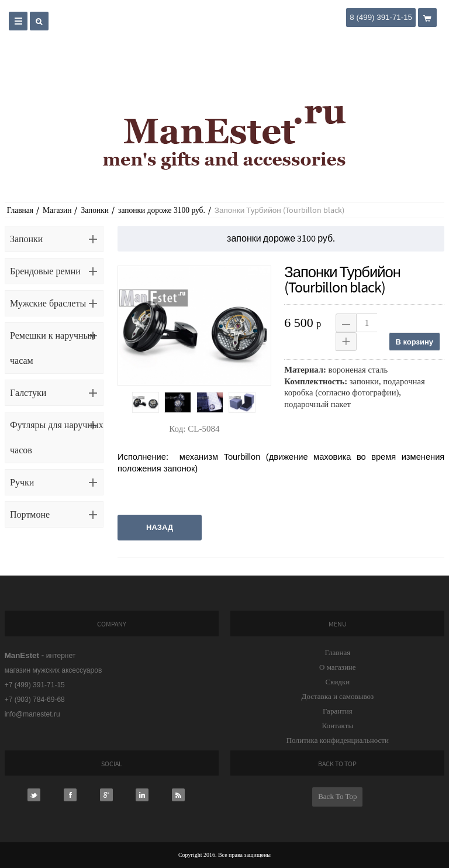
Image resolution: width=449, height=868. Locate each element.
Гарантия (338, 711)
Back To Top (337, 796)
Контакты (338, 726)
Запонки (95, 210)
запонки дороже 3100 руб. (162, 210)
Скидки (337, 682)
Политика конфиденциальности (338, 740)
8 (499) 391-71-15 (381, 17)
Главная (20, 210)
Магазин (57, 210)
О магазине (337, 667)
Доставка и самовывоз (338, 696)
